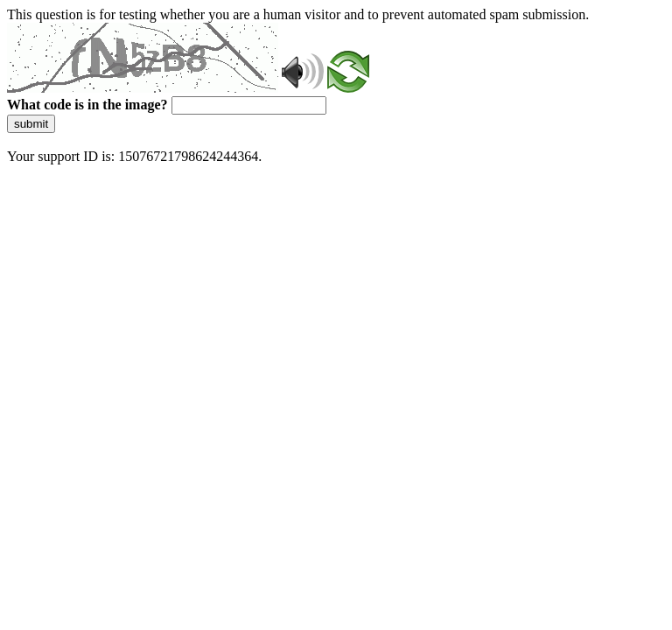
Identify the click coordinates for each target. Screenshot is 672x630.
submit (31, 124)
